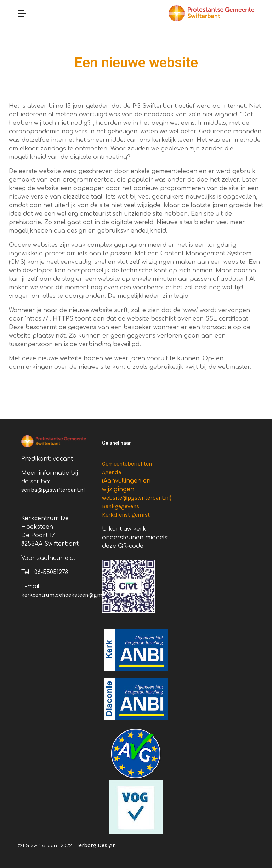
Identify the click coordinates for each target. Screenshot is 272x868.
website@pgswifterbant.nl (136, 498)
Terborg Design (96, 845)
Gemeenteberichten (127, 464)
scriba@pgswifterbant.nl (53, 490)
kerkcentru (35, 595)
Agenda (112, 472)
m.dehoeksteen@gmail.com (85, 595)
